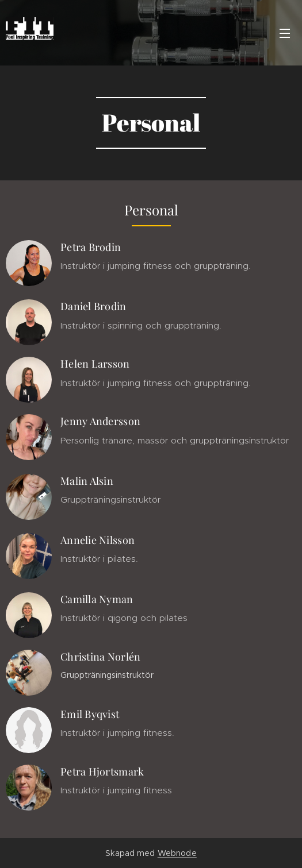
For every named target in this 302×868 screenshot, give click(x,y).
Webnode (177, 853)
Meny (285, 33)
